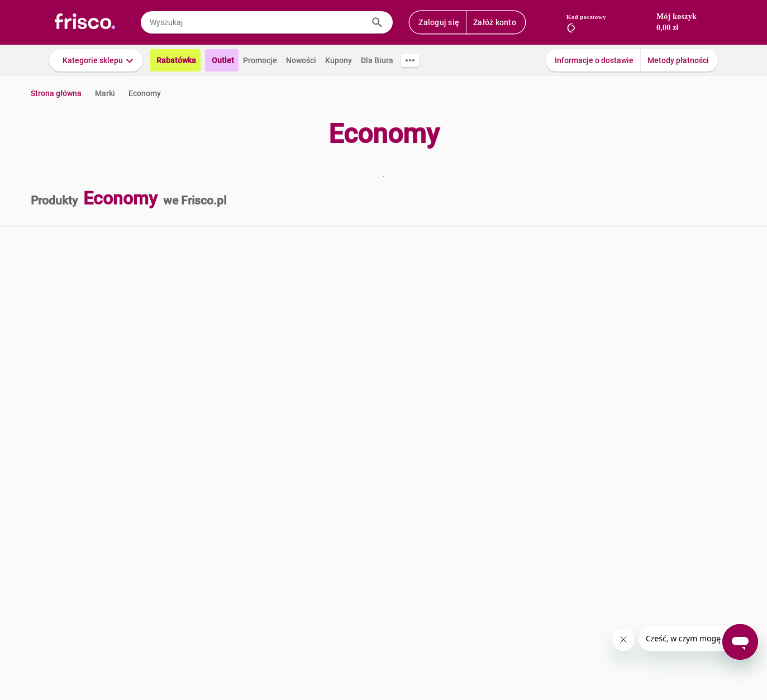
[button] (96, 60)
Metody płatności (678, 60)
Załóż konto (495, 22)
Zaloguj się (439, 22)
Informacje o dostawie (594, 60)
